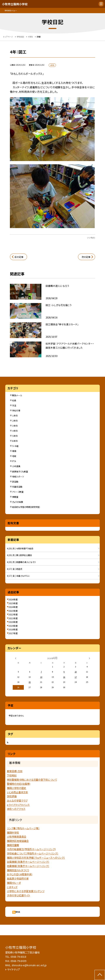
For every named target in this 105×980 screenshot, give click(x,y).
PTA (14, 461)
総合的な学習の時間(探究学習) (26, 507)
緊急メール (17, 395)
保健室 (15, 497)
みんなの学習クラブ (17, 801)
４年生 (15, 431)
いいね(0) (91, 238)
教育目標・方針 (15, 771)
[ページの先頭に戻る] (100, 975)
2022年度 (13, 614)
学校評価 (12, 796)
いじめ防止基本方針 (17, 792)
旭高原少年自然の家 (18, 879)
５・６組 (15, 446)
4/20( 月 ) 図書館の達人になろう (21, 562)
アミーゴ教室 (18, 492)
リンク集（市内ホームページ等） (23, 828)
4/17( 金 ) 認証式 (15, 569)
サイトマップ (14, 969)
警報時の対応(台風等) (19, 784)
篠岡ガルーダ (14, 883)
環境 (14, 451)
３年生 (15, 426)
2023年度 (13, 611)
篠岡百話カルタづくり (18, 870)
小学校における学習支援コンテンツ (26, 891)
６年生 (15, 441)
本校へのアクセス (16, 809)
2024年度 (13, 607)
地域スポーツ (18, 477)
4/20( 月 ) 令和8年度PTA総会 (20, 548)
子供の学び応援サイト (18, 895)
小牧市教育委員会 (17, 837)
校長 (14, 400)
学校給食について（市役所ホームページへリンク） (33, 853)
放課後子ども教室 (20, 471)
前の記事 (19, 257)
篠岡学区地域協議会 (18, 841)
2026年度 (13, 599)
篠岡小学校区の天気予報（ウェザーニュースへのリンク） (36, 858)
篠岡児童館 (13, 845)
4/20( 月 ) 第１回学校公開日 (19, 555)
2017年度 (13, 633)
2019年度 (13, 626)
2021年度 (13, 618)
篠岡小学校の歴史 (17, 788)
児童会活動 (17, 487)
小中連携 (16, 466)
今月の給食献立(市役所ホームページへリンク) (31, 849)
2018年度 (13, 629)
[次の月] (89, 658)
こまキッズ (12, 887)
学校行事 (16, 410)
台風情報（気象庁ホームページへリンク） (28, 862)
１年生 (15, 416)
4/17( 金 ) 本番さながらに (18, 576)
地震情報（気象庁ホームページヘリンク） (28, 866)
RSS (18, 912)
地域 (14, 456)
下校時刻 (12, 775)
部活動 (15, 482)
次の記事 (86, 257)
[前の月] (16, 658)
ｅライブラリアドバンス (18, 805)
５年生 (15, 436)
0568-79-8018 (18, 957)
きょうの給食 (18, 502)
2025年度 (13, 603)
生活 (14, 405)
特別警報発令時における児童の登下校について (32, 780)
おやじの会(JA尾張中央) (20, 874)
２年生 (15, 421)
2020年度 (13, 622)
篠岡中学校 (13, 833)
